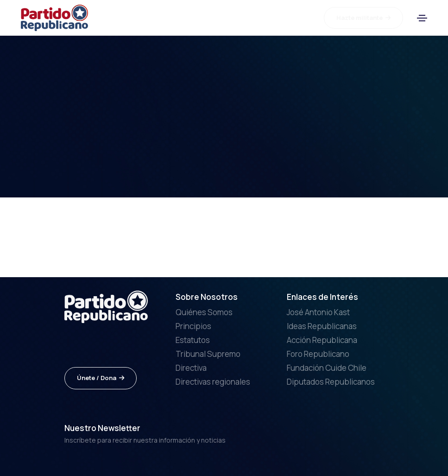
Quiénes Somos (204, 312)
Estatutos (193, 340)
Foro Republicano (318, 354)
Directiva (191, 368)
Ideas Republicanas (322, 326)
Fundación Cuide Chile (327, 368)
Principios (193, 326)
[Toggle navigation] (422, 18)
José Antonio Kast (318, 312)
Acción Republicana (322, 340)
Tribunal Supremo (208, 354)
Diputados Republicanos (331, 382)
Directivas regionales (213, 382)
